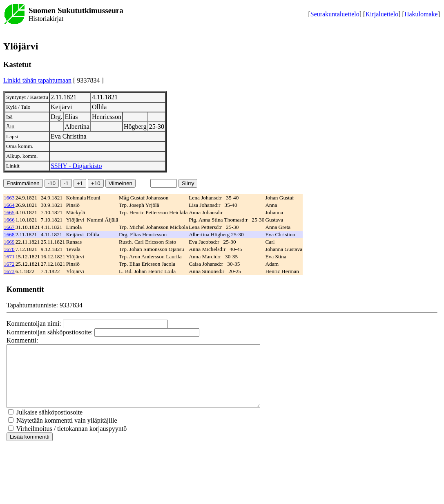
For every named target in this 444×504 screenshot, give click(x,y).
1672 (9, 264)
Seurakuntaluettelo (335, 14)
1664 (9, 205)
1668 (9, 234)
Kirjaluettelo (382, 14)
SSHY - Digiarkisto (76, 166)
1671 (9, 256)
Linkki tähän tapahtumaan (37, 80)
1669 (9, 242)
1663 (9, 198)
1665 (9, 212)
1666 (9, 220)
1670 (9, 249)
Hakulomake (421, 14)
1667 (9, 227)
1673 (9, 271)
